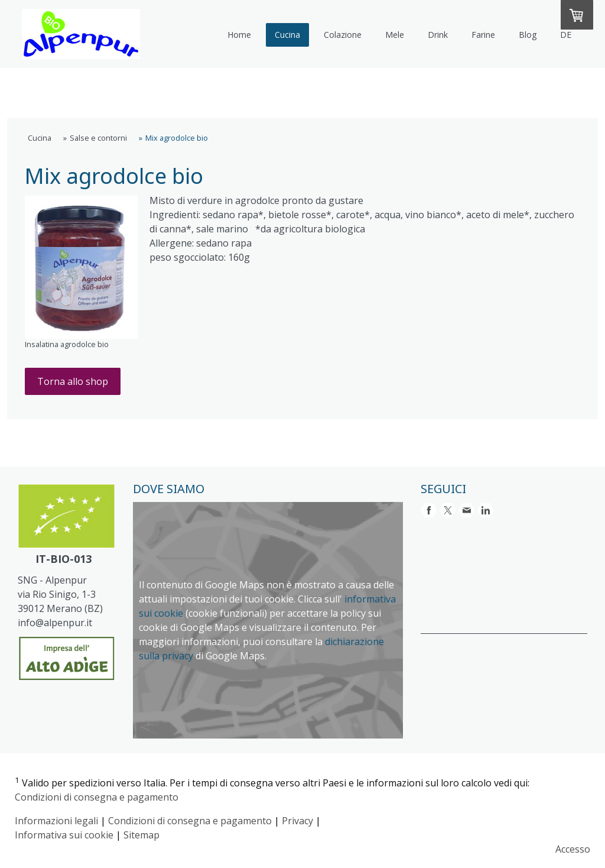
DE (566, 35)
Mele (395, 35)
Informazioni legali (56, 821)
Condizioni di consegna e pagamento (97, 797)
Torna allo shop (73, 381)
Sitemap (142, 835)
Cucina (287, 35)
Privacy (297, 821)
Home (239, 35)
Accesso (573, 849)
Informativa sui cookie (64, 835)
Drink (438, 35)
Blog (528, 35)
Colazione (343, 35)
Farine (483, 35)
